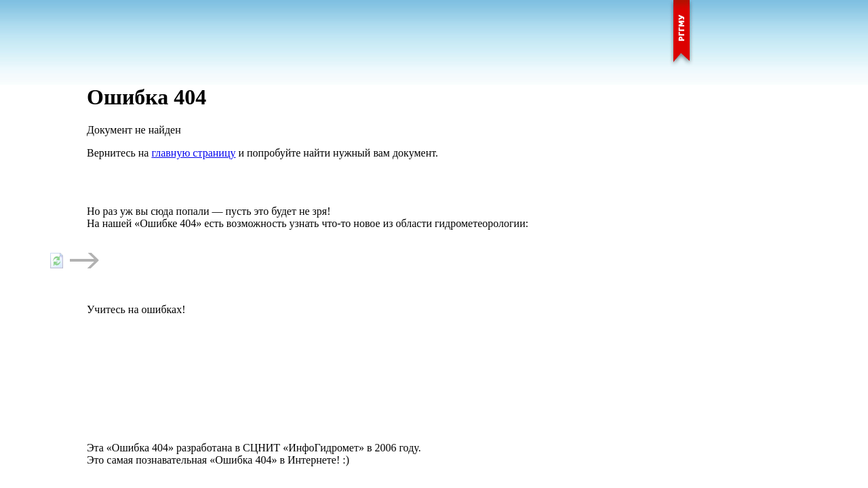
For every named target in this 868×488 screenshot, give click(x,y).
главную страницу (193, 153)
